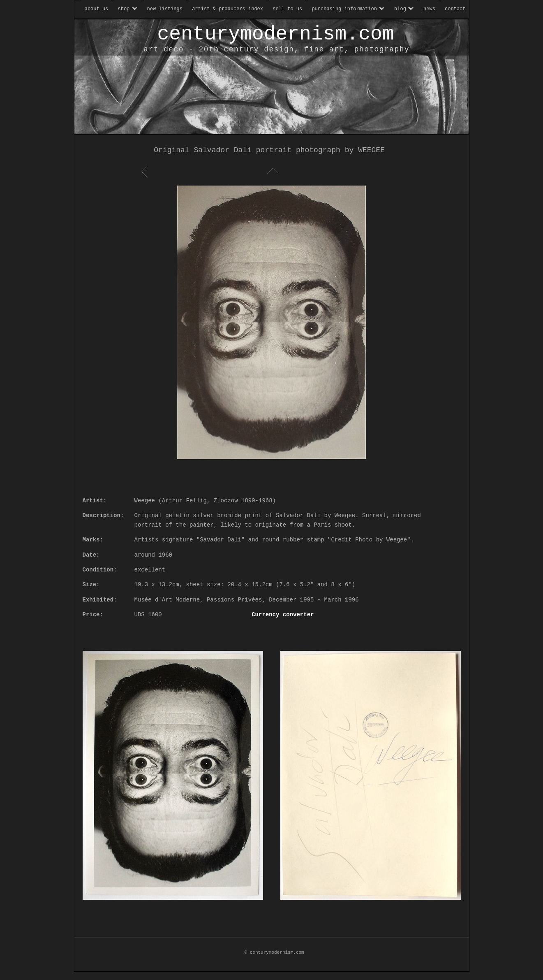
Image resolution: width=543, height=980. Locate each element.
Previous (146, 172)
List (272, 172)
